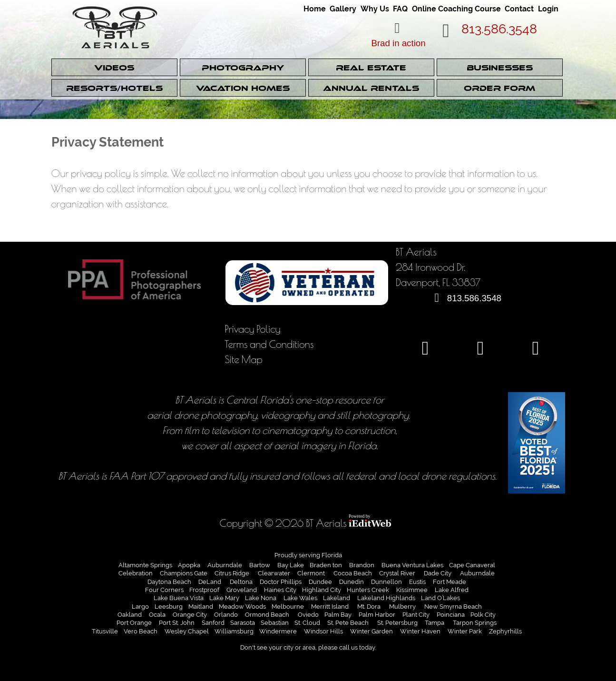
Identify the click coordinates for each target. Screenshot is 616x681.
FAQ (400, 9)
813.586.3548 (499, 29)
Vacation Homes (243, 88)
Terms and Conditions (269, 344)
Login (548, 9)
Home (315, 9)
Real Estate (371, 68)
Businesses (500, 68)
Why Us (375, 9)
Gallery (343, 9)
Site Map (244, 359)
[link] (316, 5)
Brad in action (398, 43)
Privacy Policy (252, 329)
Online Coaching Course (456, 9)
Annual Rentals (371, 88)
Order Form (499, 88)
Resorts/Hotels (114, 88)
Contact (519, 9)
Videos (114, 68)
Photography (243, 68)
